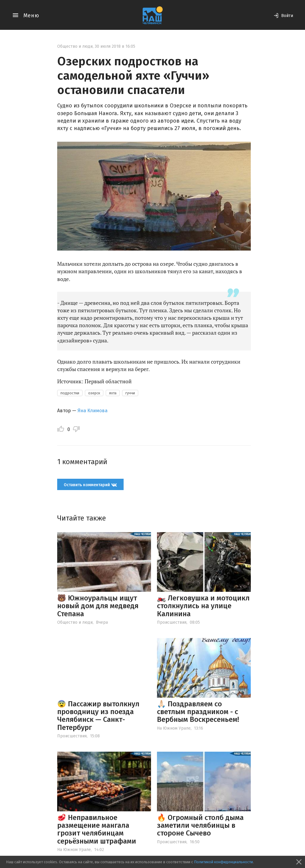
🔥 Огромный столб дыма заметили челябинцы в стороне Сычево (200, 825)
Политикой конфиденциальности (223, 862)
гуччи (130, 393)
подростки (70, 393)
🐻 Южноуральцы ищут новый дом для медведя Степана (98, 606)
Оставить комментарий (90, 485)
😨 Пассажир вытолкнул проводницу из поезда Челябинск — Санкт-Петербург (98, 716)
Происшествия (172, 622)
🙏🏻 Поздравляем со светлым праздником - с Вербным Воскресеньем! (198, 712)
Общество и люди (75, 46)
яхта (113, 393)
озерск (94, 393)
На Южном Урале (174, 728)
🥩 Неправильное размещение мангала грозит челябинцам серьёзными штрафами (97, 829)
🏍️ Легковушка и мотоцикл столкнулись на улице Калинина (203, 606)
